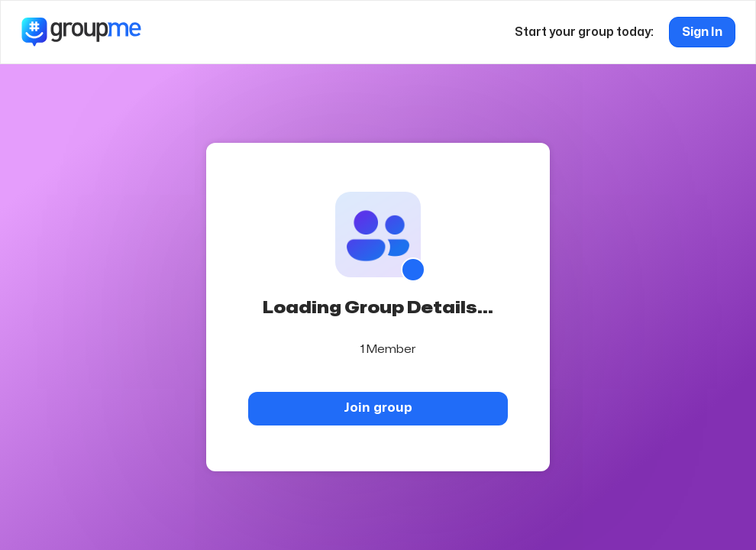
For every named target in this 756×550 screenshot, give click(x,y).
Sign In (702, 32)
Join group (378, 408)
